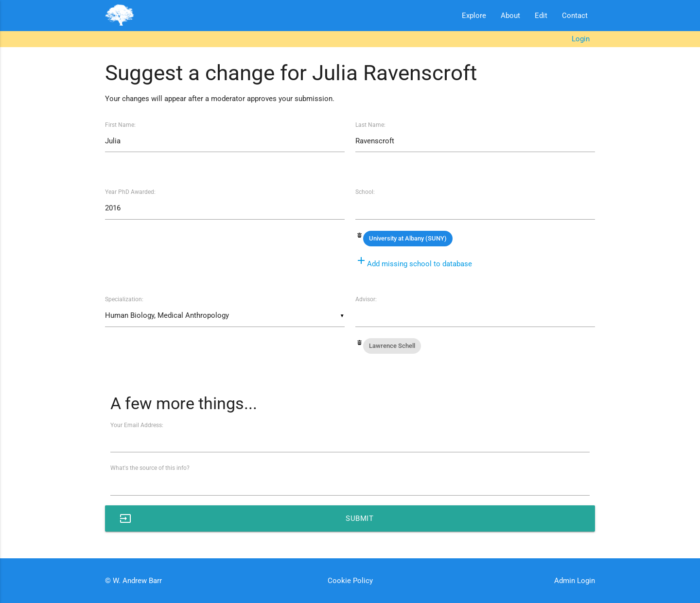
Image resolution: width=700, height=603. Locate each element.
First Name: (120, 125)
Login (581, 39)
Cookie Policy (350, 581)
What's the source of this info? (150, 468)
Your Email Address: (137, 425)
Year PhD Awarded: (130, 192)
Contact (575, 16)
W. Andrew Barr (136, 581)
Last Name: (370, 125)
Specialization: (124, 299)
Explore (474, 16)
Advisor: (366, 299)
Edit (541, 16)
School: (365, 192)
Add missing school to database (414, 264)
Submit (246, 518)
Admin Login (575, 581)
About (510, 16)
